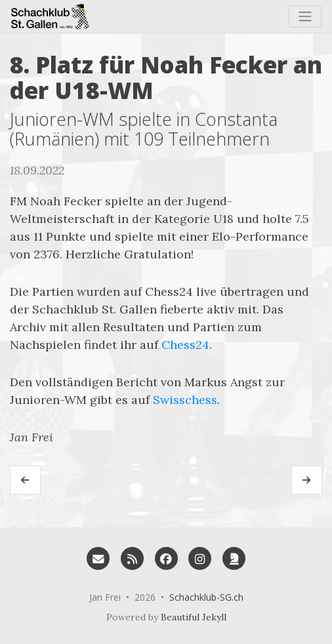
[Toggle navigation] (305, 16)
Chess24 (185, 345)
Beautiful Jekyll (194, 617)
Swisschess (185, 400)
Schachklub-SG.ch (206, 597)
